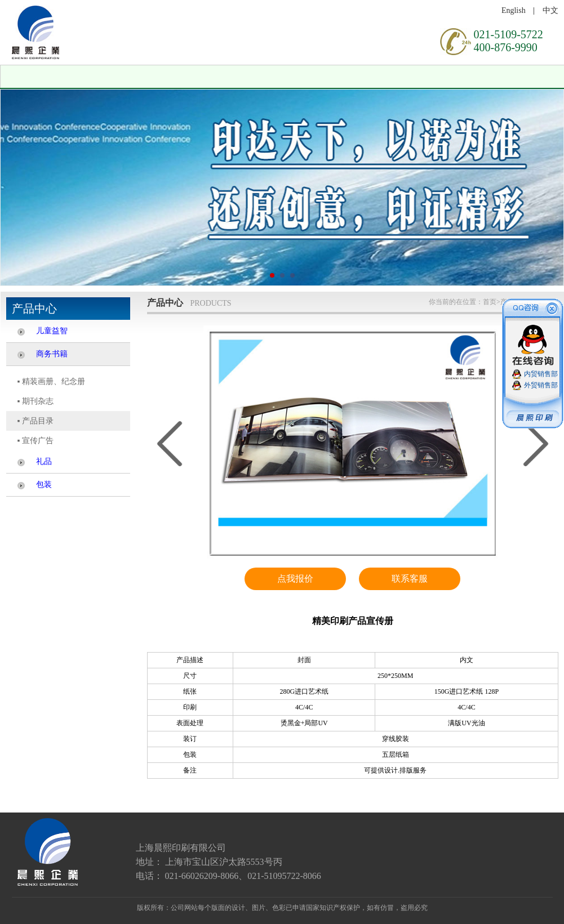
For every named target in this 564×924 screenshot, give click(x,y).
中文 (550, 10)
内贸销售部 (541, 374)
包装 (44, 485)
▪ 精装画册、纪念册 (51, 381)
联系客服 (410, 579)
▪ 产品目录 (35, 421)
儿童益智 (52, 331)
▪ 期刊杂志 (35, 401)
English (514, 10)
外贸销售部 (541, 385)
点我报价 (295, 579)
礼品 (44, 461)
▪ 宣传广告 (35, 441)
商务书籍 (52, 354)
